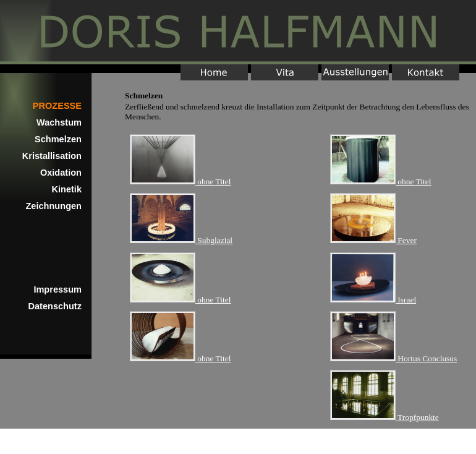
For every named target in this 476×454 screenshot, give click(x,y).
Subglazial (181, 240)
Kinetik (67, 189)
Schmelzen (58, 139)
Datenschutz (55, 306)
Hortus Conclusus (393, 358)
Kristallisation (52, 156)
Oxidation (61, 173)
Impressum (57, 289)
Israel (373, 300)
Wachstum (59, 122)
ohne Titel (181, 182)
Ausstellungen (355, 72)
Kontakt (426, 72)
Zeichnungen (53, 206)
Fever (373, 240)
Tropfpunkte (385, 417)
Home (238, 32)
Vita (285, 72)
